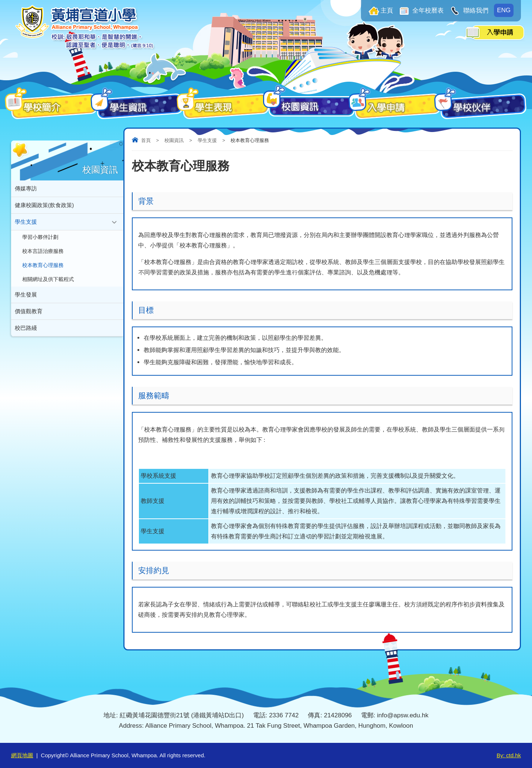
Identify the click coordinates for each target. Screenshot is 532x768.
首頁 (146, 140)
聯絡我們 (475, 11)
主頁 (387, 11)
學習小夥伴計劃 (40, 237)
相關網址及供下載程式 (48, 279)
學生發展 (26, 295)
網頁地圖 (22, 755)
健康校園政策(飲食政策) (44, 205)
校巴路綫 (26, 328)
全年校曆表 (427, 11)
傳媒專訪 (26, 188)
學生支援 (207, 140)
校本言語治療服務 (43, 251)
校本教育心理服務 (43, 265)
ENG (504, 10)
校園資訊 (174, 140)
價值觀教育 (29, 311)
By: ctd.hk (509, 755)
